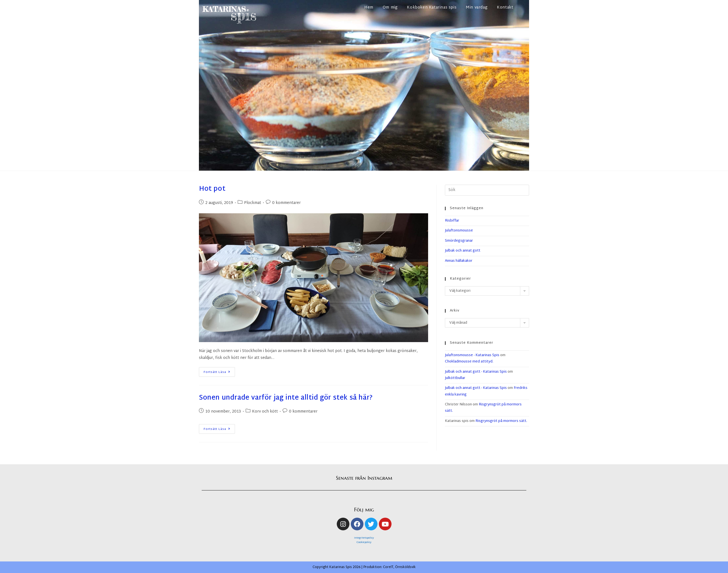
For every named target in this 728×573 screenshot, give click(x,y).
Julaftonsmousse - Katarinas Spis (472, 355)
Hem (369, 8)
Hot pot (212, 189)
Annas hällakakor (459, 261)
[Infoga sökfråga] (487, 190)
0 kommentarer (286, 203)
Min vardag (477, 8)
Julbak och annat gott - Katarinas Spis (476, 372)
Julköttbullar (455, 378)
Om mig (390, 8)
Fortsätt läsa (219, 371)
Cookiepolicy (364, 542)
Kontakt (505, 8)
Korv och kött (265, 412)
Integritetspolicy (364, 538)
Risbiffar (452, 221)
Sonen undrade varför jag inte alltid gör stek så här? (286, 398)
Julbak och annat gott (463, 251)
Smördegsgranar (459, 241)
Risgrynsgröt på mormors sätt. (483, 408)
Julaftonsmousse (459, 231)
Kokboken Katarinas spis (432, 8)
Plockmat (253, 203)
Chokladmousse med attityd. (469, 362)
